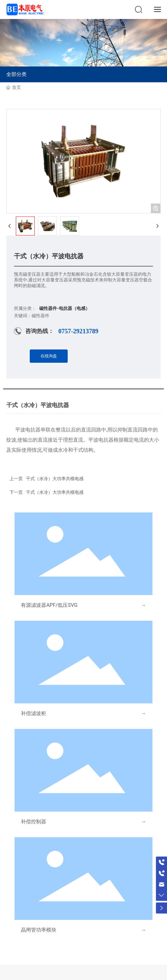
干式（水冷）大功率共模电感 (55, 492)
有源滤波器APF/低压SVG (49, 605)
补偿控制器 (34, 822)
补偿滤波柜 (34, 713)
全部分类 (16, 74)
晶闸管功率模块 (39, 930)
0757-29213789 (78, 331)
